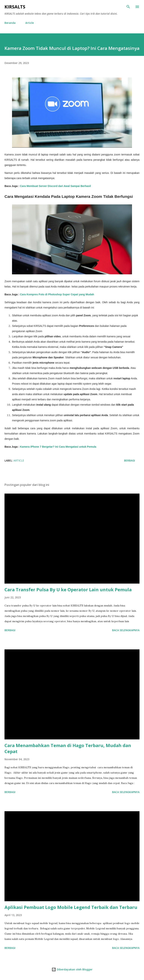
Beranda (10, 23)
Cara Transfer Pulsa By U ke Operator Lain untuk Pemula (68, 589)
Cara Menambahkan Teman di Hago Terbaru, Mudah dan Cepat (68, 748)
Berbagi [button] (130, 460)
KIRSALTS (15, 7)
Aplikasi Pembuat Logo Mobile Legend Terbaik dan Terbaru (71, 907)
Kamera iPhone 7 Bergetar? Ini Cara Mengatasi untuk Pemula (58, 447)
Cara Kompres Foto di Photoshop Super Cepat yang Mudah (57, 294)
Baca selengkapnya (126, 630)
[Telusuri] (128, 7)
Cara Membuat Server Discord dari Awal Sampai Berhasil (55, 186)
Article (30, 23)
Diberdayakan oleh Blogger (72, 969)
